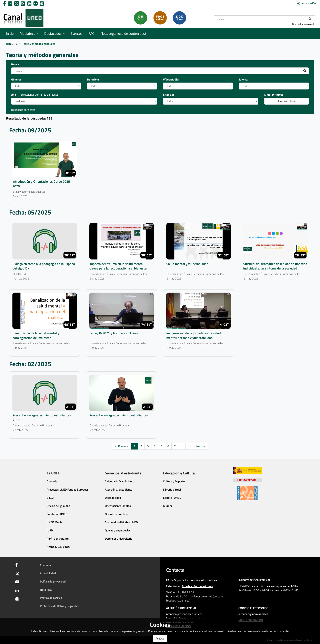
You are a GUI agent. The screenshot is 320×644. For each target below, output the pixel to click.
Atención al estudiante (119, 489)
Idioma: (244, 79)
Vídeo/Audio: (171, 79)
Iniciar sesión (307, 3)
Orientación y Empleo (118, 506)
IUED (50, 530)
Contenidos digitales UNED (121, 522)
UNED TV (12, 44)
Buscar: (16, 64)
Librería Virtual (172, 489)
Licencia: (168, 95)
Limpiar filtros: (274, 95)
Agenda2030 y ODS (59, 547)
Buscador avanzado (304, 24)
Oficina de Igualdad (58, 506)
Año (14, 95)
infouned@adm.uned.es (253, 614)
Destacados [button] (54, 34)
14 (190, 446)
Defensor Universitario (119, 538)
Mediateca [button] (29, 34)
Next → (201, 446)
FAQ (92, 34)
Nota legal (46, 590)
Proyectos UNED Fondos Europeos (68, 489)
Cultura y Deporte (174, 481)
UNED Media (54, 522)
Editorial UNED (172, 498)
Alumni (167, 506)
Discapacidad (113, 498)
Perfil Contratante (58, 538)
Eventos (77, 34)
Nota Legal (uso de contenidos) (123, 34)
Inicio (10, 34)
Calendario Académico (118, 481)
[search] (305, 71)
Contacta (45, 565)
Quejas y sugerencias (118, 530)
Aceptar (160, 638)
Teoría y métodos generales (39, 44)
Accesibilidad (48, 573)
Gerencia (52, 481)
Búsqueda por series (23, 110)
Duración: (93, 79)
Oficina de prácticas (117, 514)
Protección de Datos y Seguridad (60, 606)
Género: (16, 79)
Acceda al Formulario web (197, 586)
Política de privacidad (53, 581)
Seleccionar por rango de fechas (40, 94)
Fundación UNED (57, 514)
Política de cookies (51, 598)
